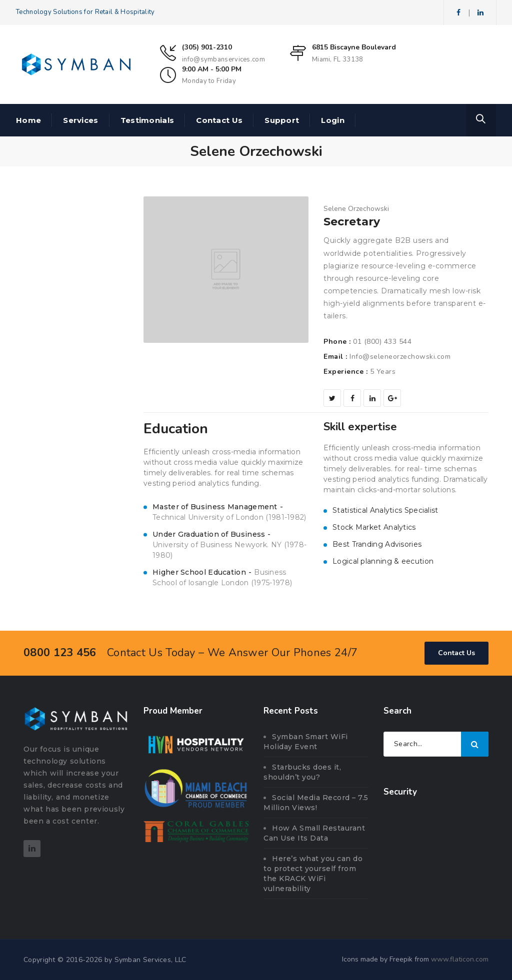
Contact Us (219, 120)
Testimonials (147, 120)
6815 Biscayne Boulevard (354, 47)
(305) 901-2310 (207, 47)
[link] (436, 831)
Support (282, 120)
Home (28, 120)
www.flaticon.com (460, 959)
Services (80, 120)
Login (333, 120)
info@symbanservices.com (223, 59)
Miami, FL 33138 (338, 59)
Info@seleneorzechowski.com (400, 357)
